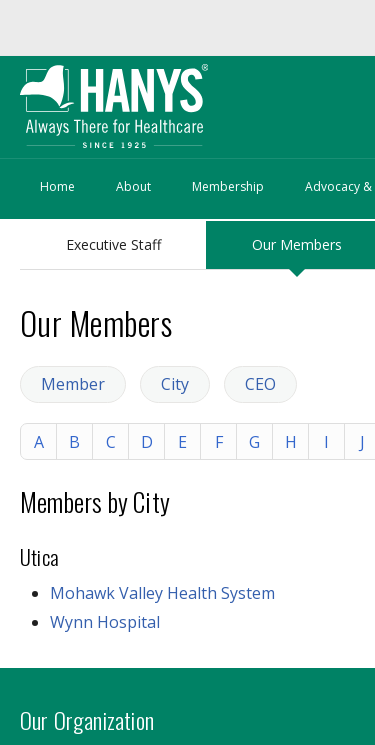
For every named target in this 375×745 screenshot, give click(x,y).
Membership (228, 186)
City (175, 384)
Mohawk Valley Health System (162, 593)
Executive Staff (113, 244)
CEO (260, 384)
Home (57, 186)
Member (73, 384)
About (133, 186)
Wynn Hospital (105, 622)
